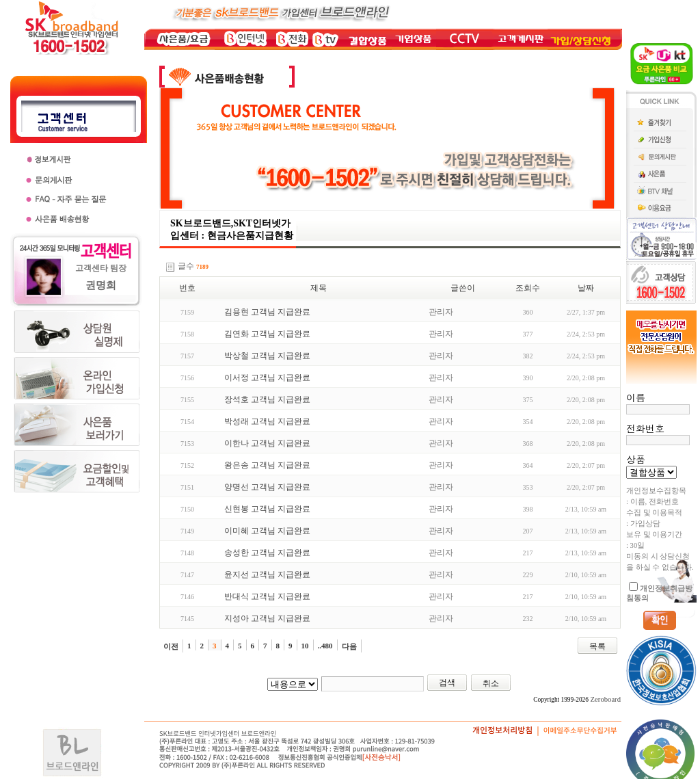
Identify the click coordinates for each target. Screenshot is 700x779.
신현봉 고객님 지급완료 (267, 509)
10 (305, 646)
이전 (171, 646)
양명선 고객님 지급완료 (267, 487)
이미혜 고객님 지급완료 (267, 531)
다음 (349, 646)
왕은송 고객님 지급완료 (267, 465)
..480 (325, 646)
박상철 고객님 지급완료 (267, 356)
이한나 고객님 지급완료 (267, 443)
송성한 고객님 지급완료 (267, 553)
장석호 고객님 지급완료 (267, 399)
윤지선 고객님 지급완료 (267, 575)
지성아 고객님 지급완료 (267, 618)
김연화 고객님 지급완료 (267, 334)
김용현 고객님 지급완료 (267, 312)
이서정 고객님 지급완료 (267, 378)
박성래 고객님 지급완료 (267, 421)
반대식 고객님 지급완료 (267, 596)
